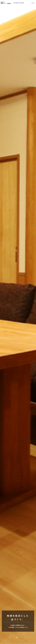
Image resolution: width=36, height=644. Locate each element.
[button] (17, 637)
